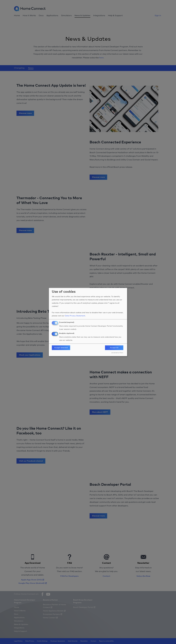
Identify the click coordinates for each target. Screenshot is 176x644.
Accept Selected (61, 348)
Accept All (114, 348)
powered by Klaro (117, 353)
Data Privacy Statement (75, 316)
